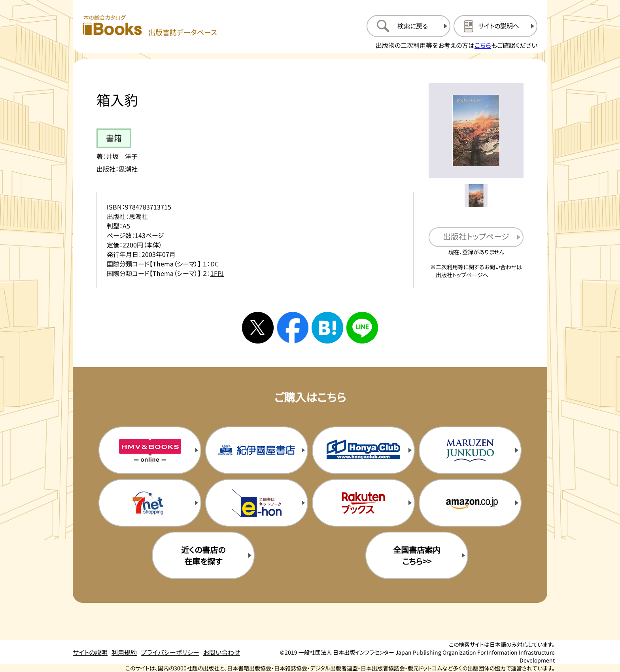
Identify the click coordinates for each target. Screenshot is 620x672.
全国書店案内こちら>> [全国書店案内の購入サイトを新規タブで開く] (417, 555)
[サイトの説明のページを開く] (495, 26)
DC (215, 264)
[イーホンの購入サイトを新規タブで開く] (257, 503)
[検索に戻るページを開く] (408, 26)
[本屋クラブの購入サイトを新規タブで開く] (363, 450)
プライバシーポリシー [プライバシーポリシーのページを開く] (170, 652)
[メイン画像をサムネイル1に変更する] (476, 196)
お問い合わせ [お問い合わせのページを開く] (222, 652)
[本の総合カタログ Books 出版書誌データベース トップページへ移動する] (150, 26)
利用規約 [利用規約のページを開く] (124, 652)
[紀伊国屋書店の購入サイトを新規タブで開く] (257, 450)
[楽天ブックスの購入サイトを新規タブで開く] (363, 503)
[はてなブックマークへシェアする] (327, 328)
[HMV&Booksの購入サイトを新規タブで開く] (150, 450)
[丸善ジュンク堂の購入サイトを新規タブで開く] (470, 450)
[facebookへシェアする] (293, 328)
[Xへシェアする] (258, 328)
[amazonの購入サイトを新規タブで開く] (470, 503)
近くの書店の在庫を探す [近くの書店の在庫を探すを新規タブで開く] (203, 555)
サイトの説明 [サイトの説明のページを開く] (90, 652)
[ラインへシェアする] (362, 328)
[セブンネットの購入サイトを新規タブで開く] (150, 503)
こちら (483, 45)
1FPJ (217, 273)
